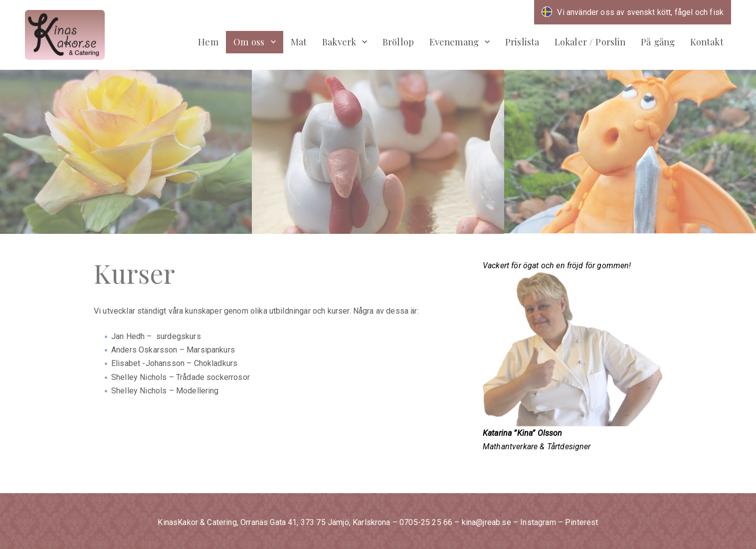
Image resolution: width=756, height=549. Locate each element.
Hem (208, 42)
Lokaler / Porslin (590, 42)
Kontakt (707, 42)
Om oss (249, 42)
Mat (299, 42)
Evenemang (454, 42)
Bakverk (339, 42)
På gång (658, 42)
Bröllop (398, 42)
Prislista (522, 42)
